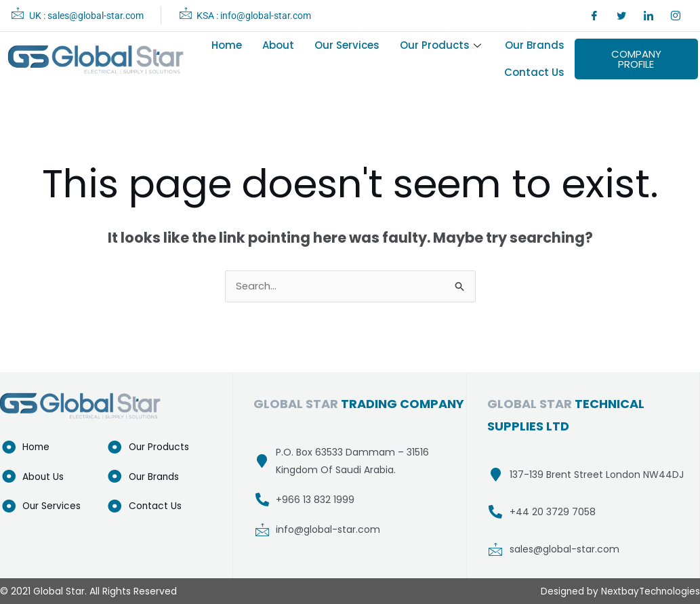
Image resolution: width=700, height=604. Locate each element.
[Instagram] (676, 16)
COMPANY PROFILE (636, 59)
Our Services (347, 45)
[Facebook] (594, 16)
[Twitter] (621, 16)
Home (227, 45)
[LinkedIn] (648, 16)
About (278, 45)
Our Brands (535, 45)
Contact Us (534, 72)
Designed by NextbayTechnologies (618, 591)
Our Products (442, 45)
